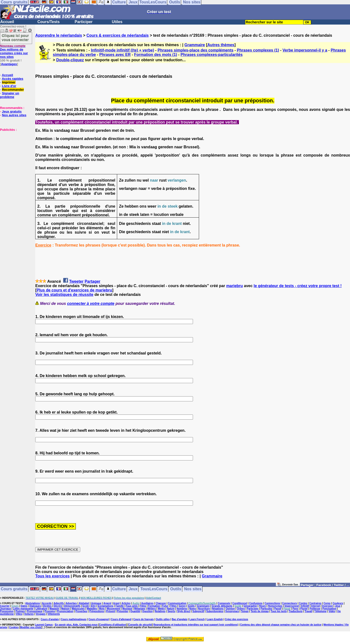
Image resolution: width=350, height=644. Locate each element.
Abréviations (33, 603)
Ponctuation (329, 609)
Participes (253, 609)
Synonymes (232, 611)
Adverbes (71, 603)
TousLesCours (154, 589)
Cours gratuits (14, 589)
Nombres (182, 609)
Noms (192, 609)
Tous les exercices (52, 576)
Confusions (256, 603)
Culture (119, 589)
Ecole (86, 606)
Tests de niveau (260, 611)
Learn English (215, 619)
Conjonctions (272, 603)
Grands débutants (222, 606)
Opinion (230, 609)
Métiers (152, 609)
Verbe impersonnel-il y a (305, 50)
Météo (161, 609)
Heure (262, 606)
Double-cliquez (70, 60)
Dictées (47, 606)
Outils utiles (163, 619)
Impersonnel (292, 606)
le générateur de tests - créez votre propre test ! (298, 286)
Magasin (54, 609)
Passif (278, 609)
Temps (245, 611)
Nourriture (204, 609)
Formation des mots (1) (156, 55)
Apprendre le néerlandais (59, 35)
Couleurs (338, 603)
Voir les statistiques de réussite (64, 295)
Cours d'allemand (121, 619)
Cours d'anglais (50, 619)
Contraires (315, 603)
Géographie (250, 606)
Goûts (191, 606)
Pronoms (50, 611)
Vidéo (332, 611)
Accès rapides (12, 79)
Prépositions (97, 611)
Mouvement (114, 609)
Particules (266, 609)
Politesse (315, 609)
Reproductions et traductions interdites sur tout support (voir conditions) (196, 625)
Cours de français (143, 619)
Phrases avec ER (115, 55)
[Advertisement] (15, 156)
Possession (7, 611)
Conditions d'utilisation (113, 625)
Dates (24, 606)
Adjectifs (59, 603)
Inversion (327, 606)
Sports (171, 611)
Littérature (41, 609)
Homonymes (275, 606)
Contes (303, 603)
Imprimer (9, 82)
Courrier (5, 606)
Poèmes (20, 611)
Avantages (9, 64)
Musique (127, 609)
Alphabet (84, 603)
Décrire (58, 606)
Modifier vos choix (31, 627)
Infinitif (305, 606)
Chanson (161, 603)
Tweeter (76, 281)
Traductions (296, 611)
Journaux (5, 609)
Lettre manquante (23, 609)
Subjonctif (198, 611)
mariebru (235, 286)
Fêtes (174, 606)
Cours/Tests (48, 22)
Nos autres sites (14, 115)
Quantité (135, 611)
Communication (177, 603)
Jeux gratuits (12, 111)
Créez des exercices (236, 619)
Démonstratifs (72, 606)
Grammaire (195, 45)
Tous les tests (279, 611)
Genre (182, 606)
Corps (327, 603)
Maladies (92, 609)
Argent (107, 603)
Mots (102, 609)
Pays (295, 609)
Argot (116, 603)
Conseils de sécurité (140, 625)
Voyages (41, 614)
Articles (126, 603)
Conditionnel (240, 603)
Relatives (160, 611)
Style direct (184, 611)
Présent (110, 611)
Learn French (197, 619)
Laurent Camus (44, 625)
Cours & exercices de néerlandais (118, 35)
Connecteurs (290, 603)
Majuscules (78, 609)
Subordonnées (215, 611)
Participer (84, 22)
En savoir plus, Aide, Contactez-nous (76, 625)
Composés (224, 603)
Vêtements (54, 614)
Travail (308, 611)
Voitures (29, 614)
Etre (93, 606)
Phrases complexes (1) (258, 50)
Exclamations (105, 606)
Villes (19, 614)
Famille (120, 606)
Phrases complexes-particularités (212, 55)
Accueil (7, 22)
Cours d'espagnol (99, 619)
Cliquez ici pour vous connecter (15, 37)
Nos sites (193, 589)
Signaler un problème (10, 95)
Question (147, 611)
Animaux (96, 603)
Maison (65, 609)
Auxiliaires (147, 603)
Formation (154, 606)
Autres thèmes (221, 45)
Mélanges (140, 609)
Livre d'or (9, 86)
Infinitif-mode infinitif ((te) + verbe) (122, 50)
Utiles (117, 22)
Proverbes (81, 611)
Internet (316, 606)
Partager (92, 281)
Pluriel (304, 609)
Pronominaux (35, 611)
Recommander (13, 90)
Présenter (123, 611)
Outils (176, 589)
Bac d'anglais (180, 619)
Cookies (14, 627)
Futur (165, 606)
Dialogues (35, 606)
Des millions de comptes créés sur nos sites (14, 51)
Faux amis (132, 606)
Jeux (133, 589)
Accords (47, 603)
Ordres (241, 609)
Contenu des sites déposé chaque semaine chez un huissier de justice (281, 625)
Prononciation (65, 611)
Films (143, 606)
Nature (171, 609)
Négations (218, 609)
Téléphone (320, 611)
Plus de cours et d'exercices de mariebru (74, 290)
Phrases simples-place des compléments (195, 50)
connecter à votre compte (91, 304)
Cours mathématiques (74, 619)
